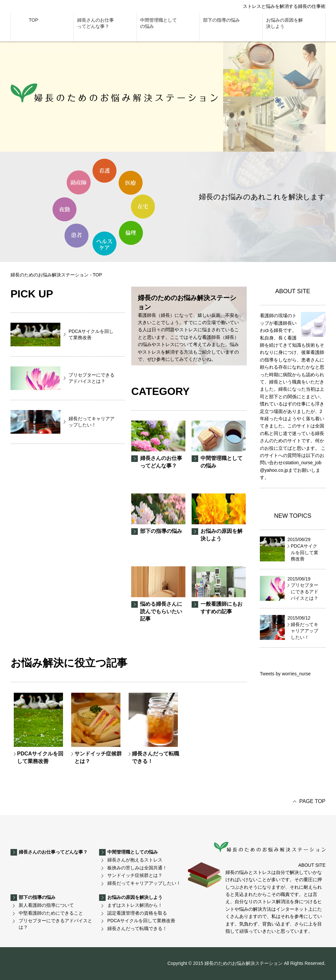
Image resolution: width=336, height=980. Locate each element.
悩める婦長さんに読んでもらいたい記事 (158, 594)
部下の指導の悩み (221, 20)
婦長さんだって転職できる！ (154, 728)
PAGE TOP (312, 801)
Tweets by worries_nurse (285, 674)
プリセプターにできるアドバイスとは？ (55, 924)
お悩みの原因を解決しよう (284, 23)
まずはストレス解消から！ (135, 905)
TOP (34, 20)
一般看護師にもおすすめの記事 (219, 590)
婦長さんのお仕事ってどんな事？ (95, 23)
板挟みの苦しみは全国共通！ (137, 868)
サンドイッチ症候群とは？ (96, 728)
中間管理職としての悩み (158, 23)
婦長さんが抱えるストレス (135, 860)
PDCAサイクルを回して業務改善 (39, 728)
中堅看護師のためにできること (51, 913)
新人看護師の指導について (46, 905)
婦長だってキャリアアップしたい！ (144, 883)
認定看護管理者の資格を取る (137, 913)
